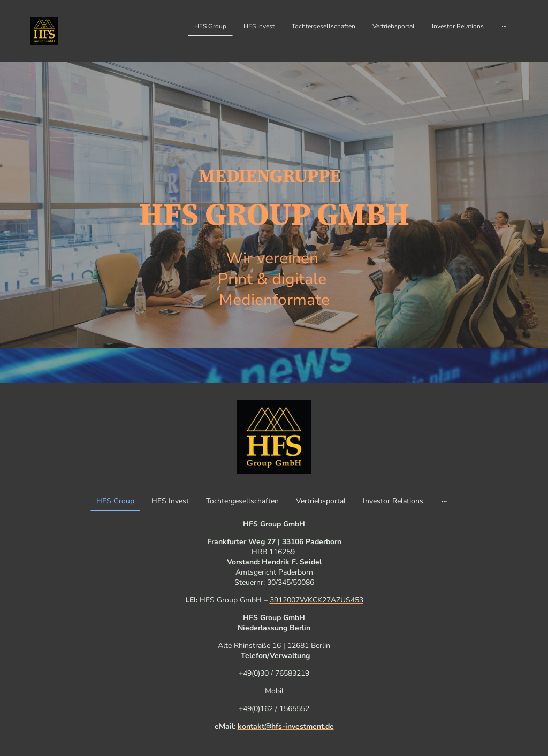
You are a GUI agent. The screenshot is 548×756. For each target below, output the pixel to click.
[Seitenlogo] (44, 31)
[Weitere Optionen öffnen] (504, 26)
